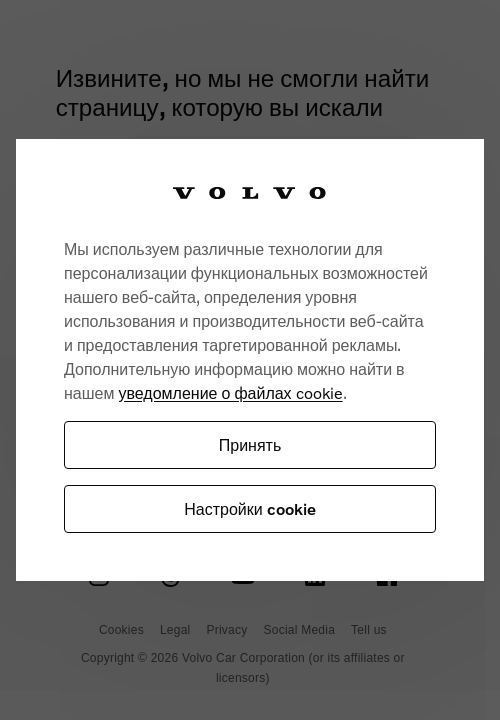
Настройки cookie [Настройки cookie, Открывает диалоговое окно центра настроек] (249, 508)
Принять (250, 444)
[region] (250, 359)
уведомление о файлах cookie (230, 392)
